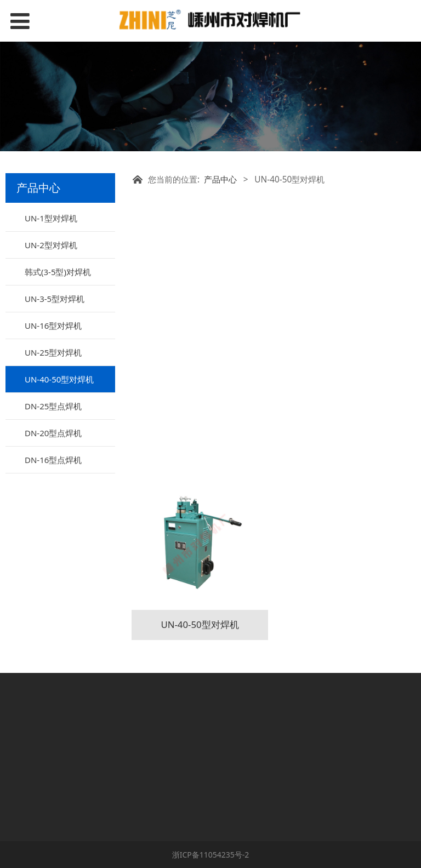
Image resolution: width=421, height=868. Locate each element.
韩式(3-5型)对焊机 (58, 272)
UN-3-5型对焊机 (55, 299)
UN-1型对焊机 (51, 218)
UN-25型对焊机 (53, 352)
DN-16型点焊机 (53, 460)
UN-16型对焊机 (53, 325)
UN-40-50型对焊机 (59, 379)
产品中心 (220, 179)
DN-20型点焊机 (53, 433)
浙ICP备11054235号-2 (211, 855)
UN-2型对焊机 (51, 245)
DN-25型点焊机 (53, 406)
